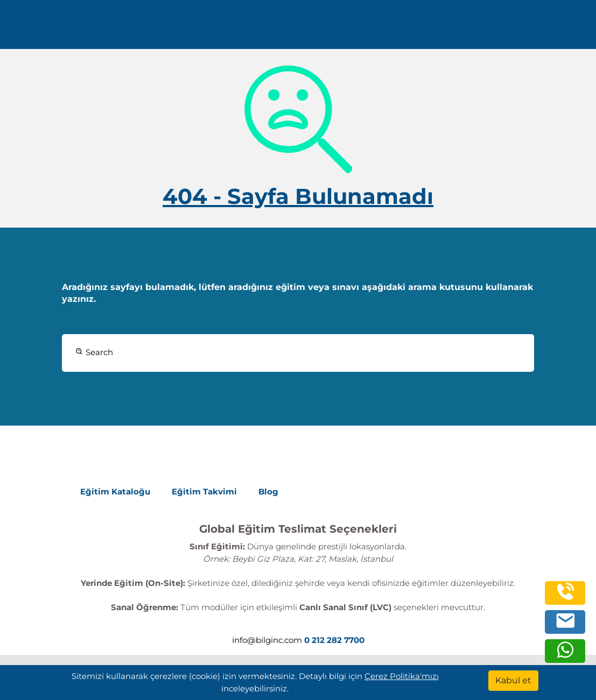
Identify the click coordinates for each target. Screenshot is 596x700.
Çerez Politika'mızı (402, 676)
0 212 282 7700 (509, 28)
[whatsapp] (565, 656)
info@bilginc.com (267, 640)
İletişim (350, 28)
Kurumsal (241, 28)
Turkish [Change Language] (430, 28)
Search (94, 352)
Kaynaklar (301, 28)
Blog (268, 492)
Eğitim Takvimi (204, 492)
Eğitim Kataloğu (115, 492)
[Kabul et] (513, 681)
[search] (571, 29)
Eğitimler (184, 28)
